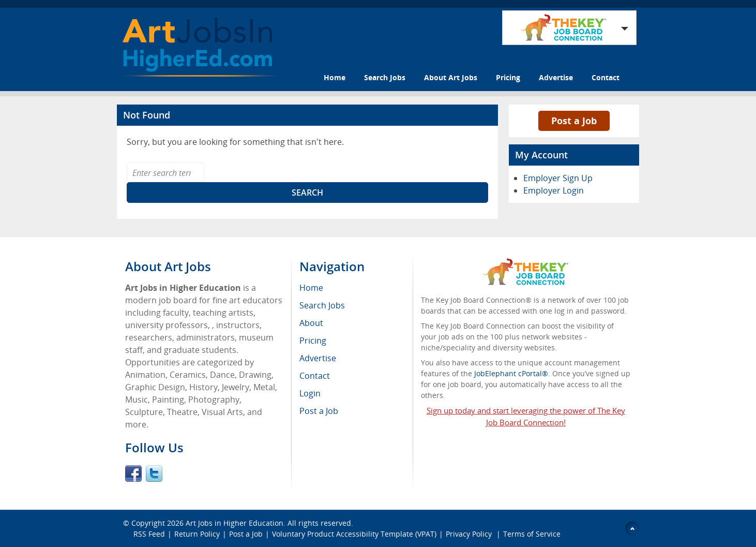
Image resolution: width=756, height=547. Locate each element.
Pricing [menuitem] (313, 341)
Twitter (154, 474)
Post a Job (574, 121)
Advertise (556, 77)
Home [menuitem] (311, 288)
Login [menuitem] (310, 393)
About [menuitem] (311, 323)
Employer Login (554, 190)
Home (335, 77)
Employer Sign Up (558, 178)
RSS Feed (149, 534)
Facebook (133, 474)
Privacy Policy (470, 534)
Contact (606, 77)
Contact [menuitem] (315, 376)
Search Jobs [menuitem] (322, 305)
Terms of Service (532, 534)
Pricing (508, 77)
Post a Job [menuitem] (319, 411)
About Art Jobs (451, 77)
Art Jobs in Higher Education (235, 523)
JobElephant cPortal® (511, 373)
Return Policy (197, 534)
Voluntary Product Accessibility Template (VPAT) (354, 534)
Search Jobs (385, 77)
